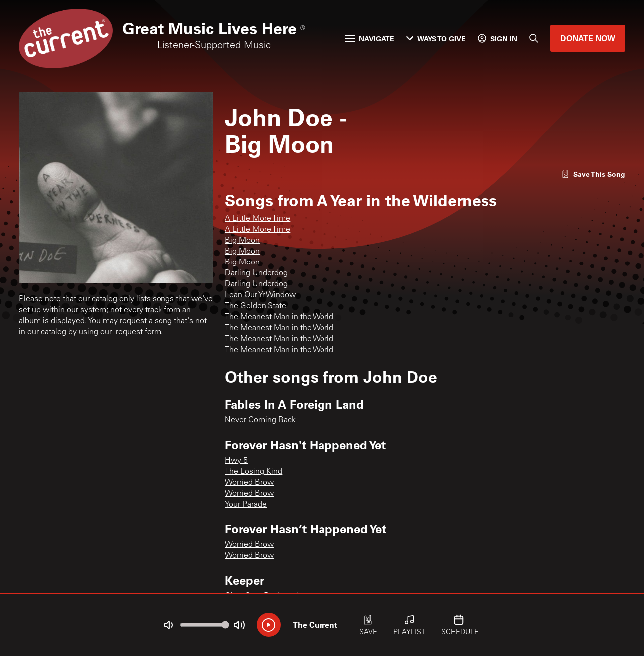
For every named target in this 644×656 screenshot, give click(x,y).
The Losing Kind (253, 472)
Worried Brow (249, 483)
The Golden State (255, 306)
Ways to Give (436, 39)
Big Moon (242, 241)
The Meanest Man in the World (279, 317)
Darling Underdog (256, 273)
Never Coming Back (260, 420)
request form (138, 332)
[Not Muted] (168, 625)
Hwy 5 (236, 461)
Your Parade (246, 505)
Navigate (370, 39)
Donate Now (588, 38)
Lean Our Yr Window (260, 295)
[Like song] (593, 174)
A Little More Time (257, 219)
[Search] (534, 38)
